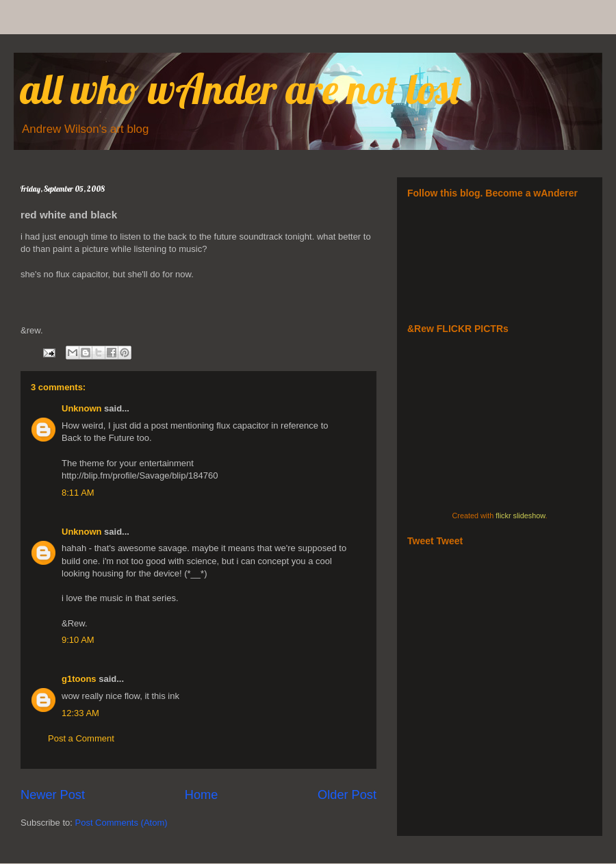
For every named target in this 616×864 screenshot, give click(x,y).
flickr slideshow (520, 516)
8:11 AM (78, 493)
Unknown (82, 408)
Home (202, 795)
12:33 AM (80, 713)
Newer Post (53, 795)
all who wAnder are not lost (241, 89)
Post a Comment (81, 738)
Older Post (347, 795)
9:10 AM (78, 640)
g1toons (79, 679)
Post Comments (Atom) (121, 823)
